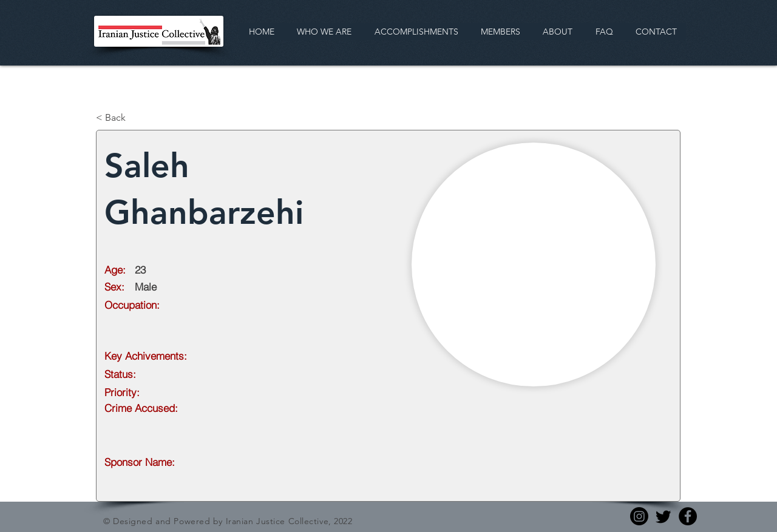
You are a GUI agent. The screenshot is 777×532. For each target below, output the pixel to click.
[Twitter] (663, 516)
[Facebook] (688, 516)
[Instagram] (639, 516)
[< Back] (136, 118)
